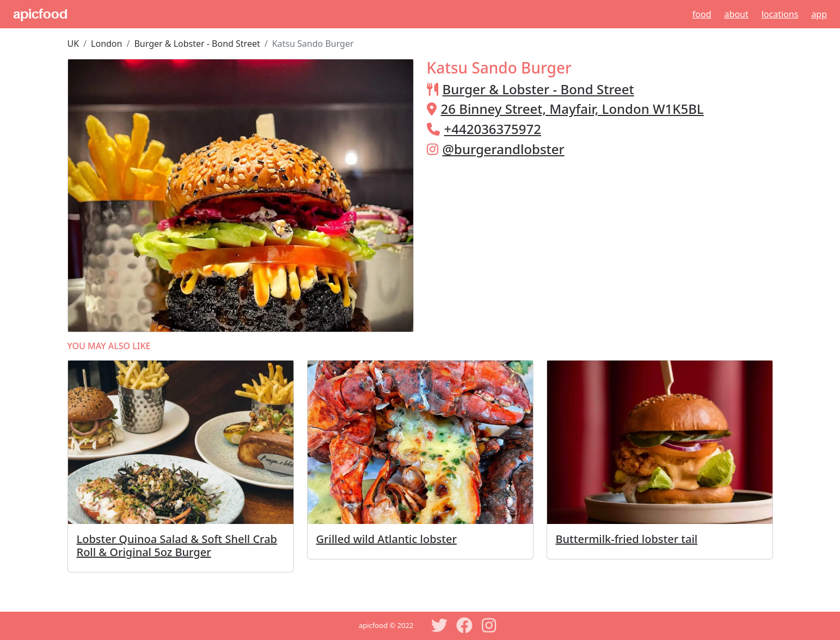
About (737, 14)
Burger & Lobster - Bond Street (197, 44)
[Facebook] (464, 625)
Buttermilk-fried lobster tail (627, 539)
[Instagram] (489, 625)
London (106, 44)
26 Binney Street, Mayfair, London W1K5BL (572, 109)
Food (702, 14)
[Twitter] (439, 625)
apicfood (40, 14)
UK (73, 44)
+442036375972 (493, 129)
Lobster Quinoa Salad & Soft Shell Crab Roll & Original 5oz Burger (177, 545)
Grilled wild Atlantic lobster (387, 539)
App (819, 14)
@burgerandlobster (504, 149)
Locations (780, 14)
